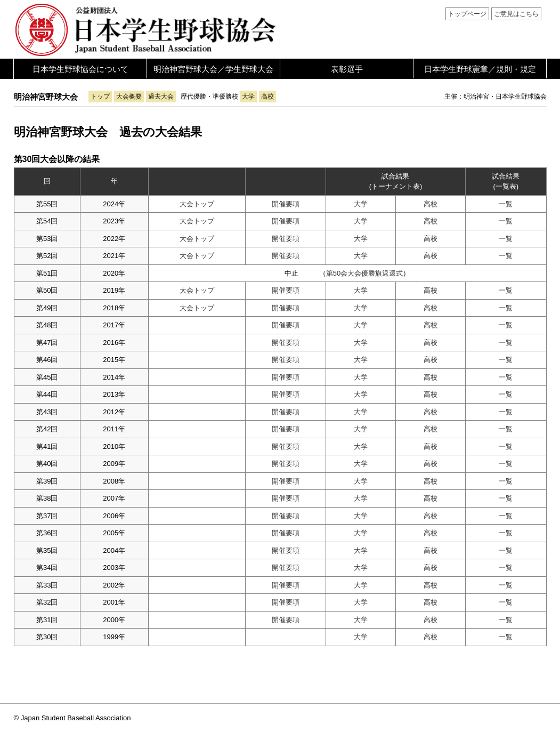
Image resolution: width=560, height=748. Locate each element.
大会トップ (197, 204)
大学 (248, 96)
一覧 (506, 204)
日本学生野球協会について (80, 69)
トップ (100, 96)
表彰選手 (347, 69)
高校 (267, 96)
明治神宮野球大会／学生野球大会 (213, 69)
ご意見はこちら (516, 14)
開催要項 (286, 204)
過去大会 (161, 96)
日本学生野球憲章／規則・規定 (480, 69)
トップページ (467, 14)
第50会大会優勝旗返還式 (364, 273)
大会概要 (129, 96)
